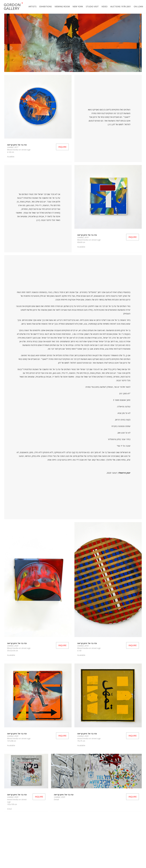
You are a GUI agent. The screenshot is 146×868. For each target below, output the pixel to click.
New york (78, 6)
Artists (33, 6)
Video (105, 6)
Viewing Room (62, 6)
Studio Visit (92, 6)
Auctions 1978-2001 (121, 6)
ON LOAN (138, 6)
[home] (13, 7)
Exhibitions (46, 6)
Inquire (62, 147)
